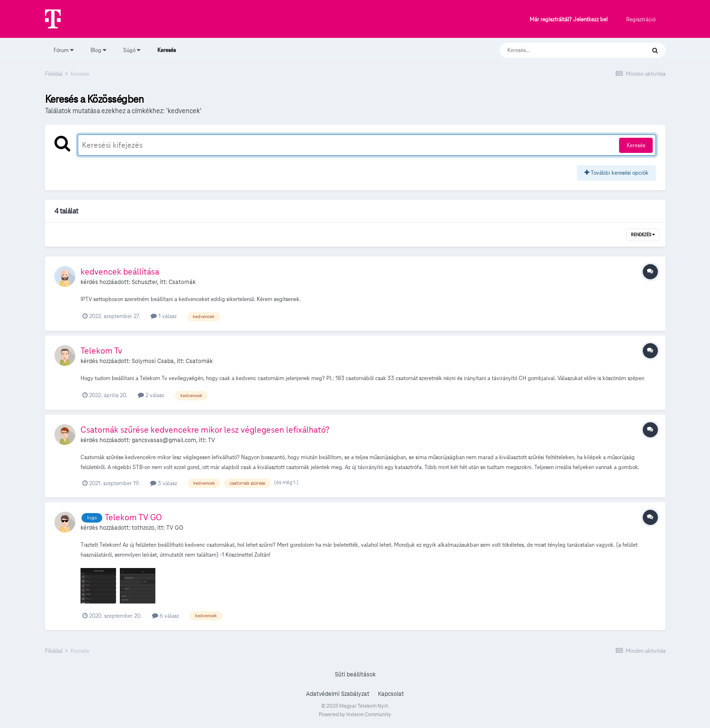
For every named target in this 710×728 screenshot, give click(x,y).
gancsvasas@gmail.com (164, 440)
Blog (98, 50)
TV (211, 440)
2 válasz (151, 395)
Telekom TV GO (133, 517)
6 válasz (166, 616)
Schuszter (144, 282)
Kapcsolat (391, 694)
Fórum (63, 50)
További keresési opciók (616, 173)
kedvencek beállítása (120, 271)
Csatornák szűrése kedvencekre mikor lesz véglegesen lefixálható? (205, 430)
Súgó (132, 50)
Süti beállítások (355, 675)
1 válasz (164, 316)
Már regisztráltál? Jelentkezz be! (569, 20)
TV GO (175, 528)
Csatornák (182, 282)
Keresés (166, 54)
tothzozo (143, 528)
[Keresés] (563, 50)
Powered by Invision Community (355, 714)
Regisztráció (641, 19)
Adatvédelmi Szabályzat (338, 694)
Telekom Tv (101, 351)
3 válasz (164, 483)
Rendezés (643, 235)
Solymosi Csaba (153, 361)
